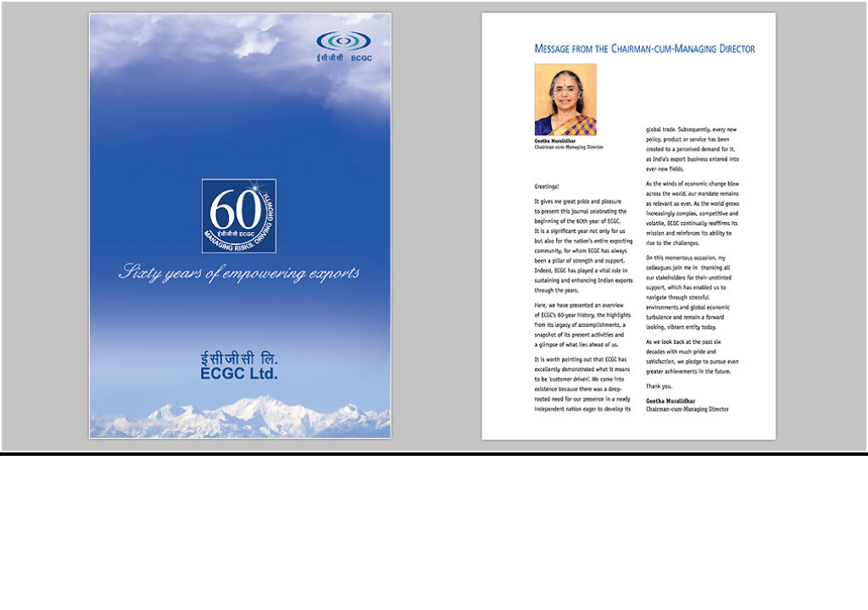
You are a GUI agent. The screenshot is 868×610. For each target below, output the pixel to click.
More (836, 596)
